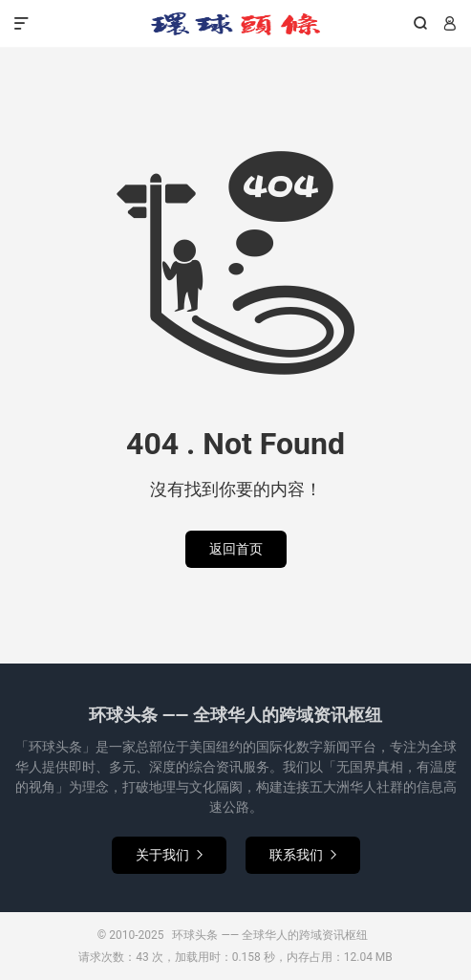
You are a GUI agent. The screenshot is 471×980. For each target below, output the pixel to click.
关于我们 (169, 855)
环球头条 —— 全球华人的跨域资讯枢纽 (235, 24)
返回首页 (236, 549)
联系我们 (303, 855)
